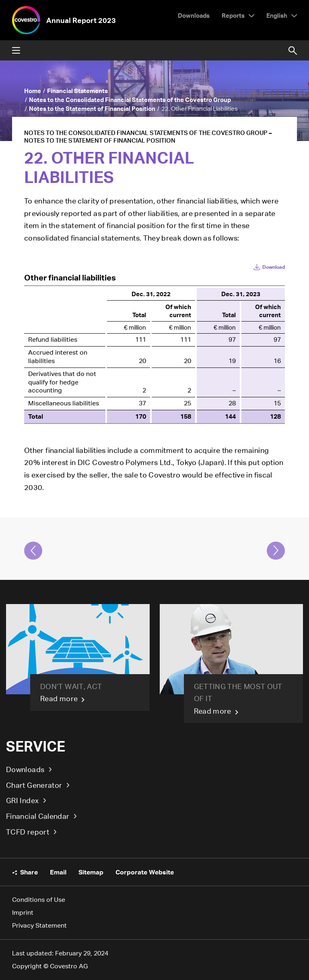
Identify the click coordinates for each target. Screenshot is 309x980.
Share (29, 872)
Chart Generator (34, 785)
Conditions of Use (39, 900)
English (277, 15)
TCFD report (28, 832)
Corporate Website (145, 872)
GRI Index (22, 800)
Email (58, 872)
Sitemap (91, 872)
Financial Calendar (38, 816)
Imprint (23, 913)
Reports (233, 15)
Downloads (25, 769)
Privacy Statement (39, 925)
